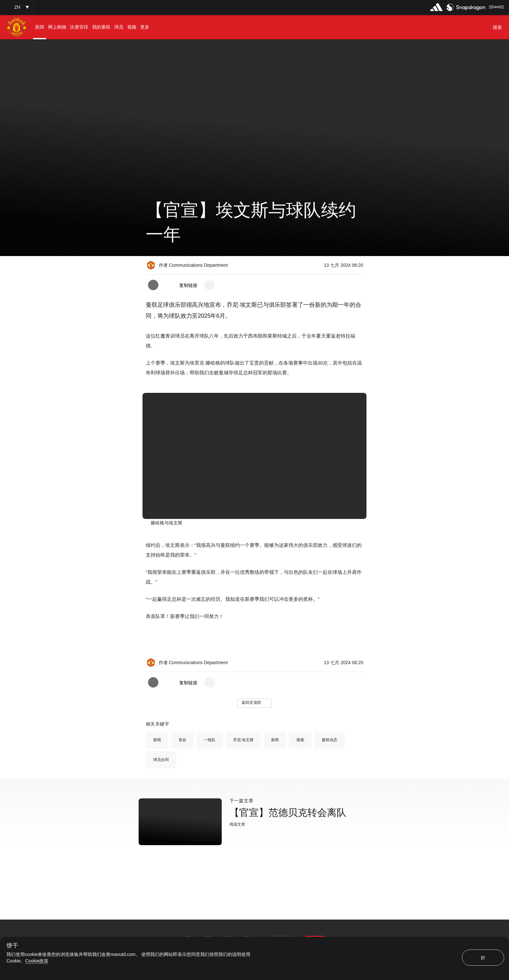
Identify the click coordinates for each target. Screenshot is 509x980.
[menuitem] (40, 27)
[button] (17, 7)
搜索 (300, 740)
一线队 (210, 740)
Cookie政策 (37, 961)
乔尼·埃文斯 (243, 740)
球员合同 (161, 760)
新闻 (157, 740)
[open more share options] (210, 285)
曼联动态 (329, 740)
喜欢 (182, 740)
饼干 (12, 946)
